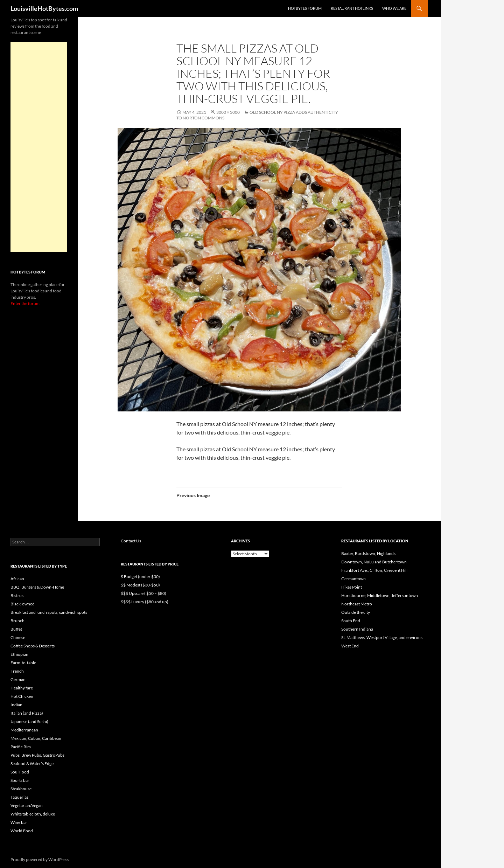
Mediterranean (24, 730)
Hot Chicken (22, 696)
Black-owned (23, 604)
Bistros (17, 595)
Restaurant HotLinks (352, 8)
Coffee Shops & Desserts (33, 646)
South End (351, 621)
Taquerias (19, 797)
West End (350, 646)
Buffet (16, 629)
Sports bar (20, 780)
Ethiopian (19, 654)
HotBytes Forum (305, 8)
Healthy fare (22, 688)
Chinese (18, 637)
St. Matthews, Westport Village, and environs (382, 637)
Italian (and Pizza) (27, 713)
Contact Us (131, 541)
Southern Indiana (357, 629)
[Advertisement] (39, 147)
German (18, 679)
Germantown (353, 579)
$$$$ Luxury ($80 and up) (145, 602)
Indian (16, 705)
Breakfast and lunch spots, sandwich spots (49, 612)
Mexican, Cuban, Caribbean (36, 738)
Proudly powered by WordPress (40, 859)
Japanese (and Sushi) (29, 721)
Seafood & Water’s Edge (32, 763)
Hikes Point (352, 587)
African (17, 579)
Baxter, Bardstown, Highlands (368, 553)
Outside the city (356, 612)
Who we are (394, 8)
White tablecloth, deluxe (33, 814)
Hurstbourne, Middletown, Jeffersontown (380, 595)
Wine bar (19, 822)
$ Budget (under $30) (140, 577)
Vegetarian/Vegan (27, 805)
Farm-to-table (23, 663)
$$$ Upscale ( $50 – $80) (143, 593)
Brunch (17, 621)
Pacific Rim (21, 747)
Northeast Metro (357, 604)
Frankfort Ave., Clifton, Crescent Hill (374, 570)
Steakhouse (21, 789)
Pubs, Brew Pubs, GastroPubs (37, 755)
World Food (22, 831)
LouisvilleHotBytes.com (44, 8)
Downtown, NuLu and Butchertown (374, 562)
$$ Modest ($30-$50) (140, 585)
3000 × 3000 (228, 112)
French (17, 671)
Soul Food (20, 772)
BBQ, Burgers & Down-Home (37, 587)
